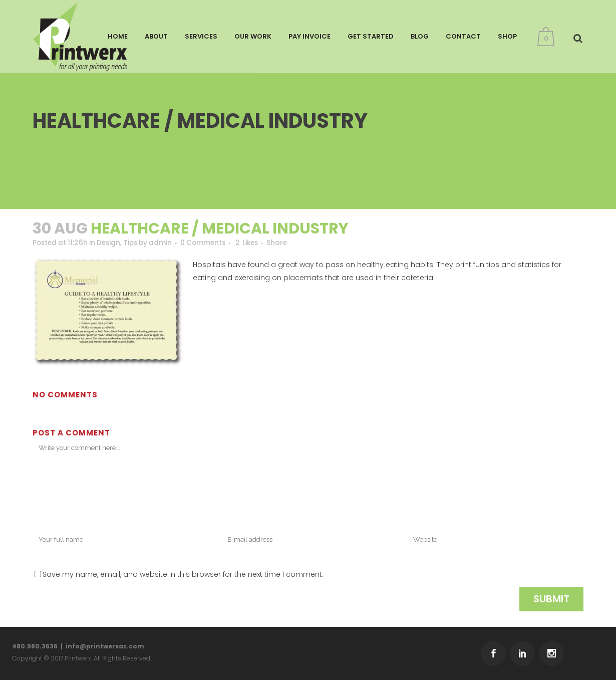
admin (168, 243)
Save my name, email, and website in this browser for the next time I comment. (183, 575)
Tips (136, 243)
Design (112, 243)
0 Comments (212, 243)
